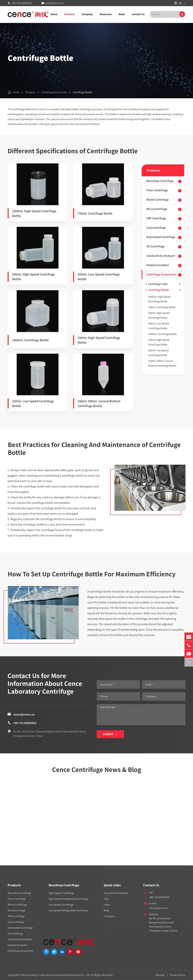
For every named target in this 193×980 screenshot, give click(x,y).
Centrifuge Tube (164, 284)
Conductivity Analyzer (161, 256)
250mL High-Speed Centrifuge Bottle (99, 343)
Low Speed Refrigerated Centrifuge (68, 910)
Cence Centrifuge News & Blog (97, 772)
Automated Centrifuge (161, 237)
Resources (106, 14)
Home (54, 14)
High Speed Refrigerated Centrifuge (69, 899)
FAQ (106, 899)
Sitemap (160, 975)
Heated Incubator (158, 265)
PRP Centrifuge (156, 218)
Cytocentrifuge (156, 228)
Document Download (116, 893)
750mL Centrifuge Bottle (95, 216)
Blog (106, 910)
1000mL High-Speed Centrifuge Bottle (34, 216)
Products (70, 14)
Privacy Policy (178, 975)
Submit (113, 734)
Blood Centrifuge (158, 200)
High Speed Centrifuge (61, 893)
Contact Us (138, 14)
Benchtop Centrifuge (160, 181)
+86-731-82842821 (22, 3)
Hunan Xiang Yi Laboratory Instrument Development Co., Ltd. (56, 975)
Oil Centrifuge (156, 246)
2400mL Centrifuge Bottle (30, 343)
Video (107, 905)
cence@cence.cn (55, 3)
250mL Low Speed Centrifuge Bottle (33, 407)
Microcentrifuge (157, 209)
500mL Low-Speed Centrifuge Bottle (99, 280)
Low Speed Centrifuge (61, 905)
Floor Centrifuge (157, 190)
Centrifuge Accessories (54, 92)
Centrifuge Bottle (82, 92)
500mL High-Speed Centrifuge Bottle (33, 280)
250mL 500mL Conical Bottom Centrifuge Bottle (99, 407)
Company (87, 14)
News (122, 14)
